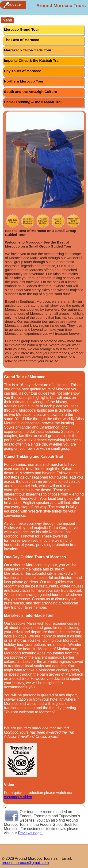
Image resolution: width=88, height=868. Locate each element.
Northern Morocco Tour (24, 81)
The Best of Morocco (22, 40)
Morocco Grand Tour (21, 29)
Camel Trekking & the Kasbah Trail (33, 102)
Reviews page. (30, 833)
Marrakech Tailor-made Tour (28, 50)
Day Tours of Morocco (23, 71)
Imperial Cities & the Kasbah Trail (32, 60)
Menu (7, 20)
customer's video (18, 797)
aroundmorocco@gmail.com (25, 863)
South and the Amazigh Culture (31, 92)
